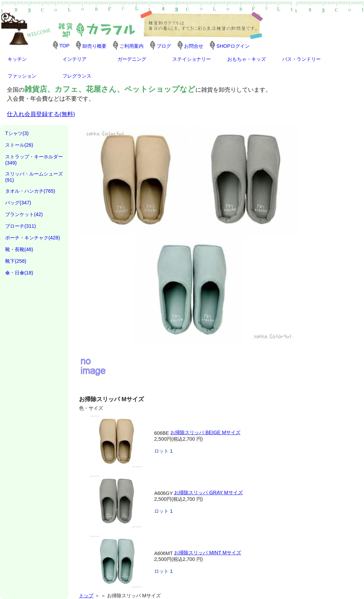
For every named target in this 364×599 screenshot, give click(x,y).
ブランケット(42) (24, 214)
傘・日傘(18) (19, 273)
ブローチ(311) (21, 226)
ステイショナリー (192, 59)
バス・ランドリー (302, 59)
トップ (86, 596)
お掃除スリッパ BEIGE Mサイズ (205, 432)
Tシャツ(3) (17, 133)
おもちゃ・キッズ (247, 59)
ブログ (164, 46)
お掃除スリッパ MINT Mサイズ (208, 553)
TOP (64, 46)
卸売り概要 (94, 46)
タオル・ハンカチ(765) (30, 191)
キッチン (17, 59)
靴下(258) (16, 261)
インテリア (75, 59)
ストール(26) (19, 145)
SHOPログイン (233, 46)
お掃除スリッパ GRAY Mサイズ (208, 493)
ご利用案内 (132, 46)
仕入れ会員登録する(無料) (41, 114)
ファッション (22, 76)
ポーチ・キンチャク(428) (33, 238)
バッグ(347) (18, 203)
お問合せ (194, 46)
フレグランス (77, 76)
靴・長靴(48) (19, 249)
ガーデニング (132, 59)
